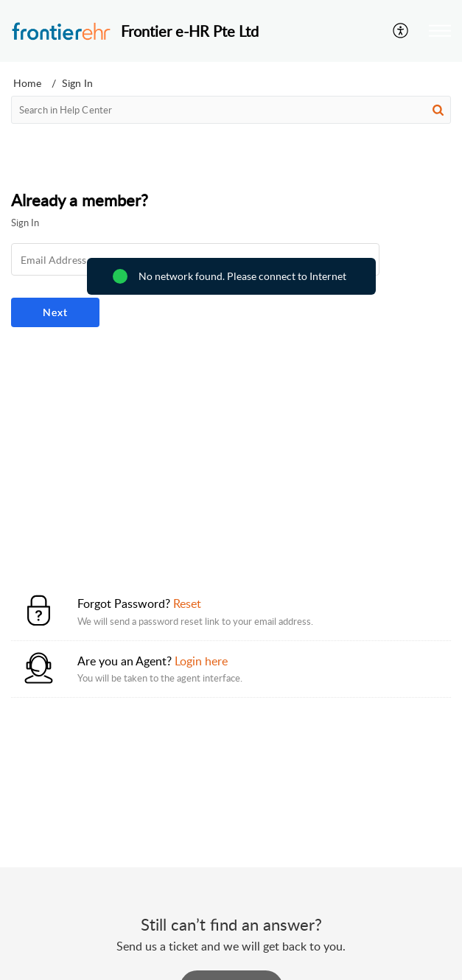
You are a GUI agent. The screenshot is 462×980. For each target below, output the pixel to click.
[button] (401, 31)
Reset (187, 603)
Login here (201, 661)
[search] (231, 110)
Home (27, 83)
